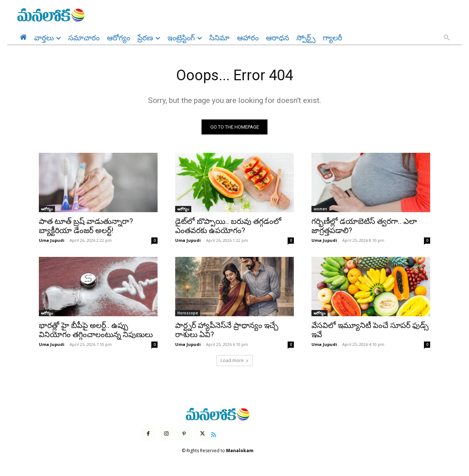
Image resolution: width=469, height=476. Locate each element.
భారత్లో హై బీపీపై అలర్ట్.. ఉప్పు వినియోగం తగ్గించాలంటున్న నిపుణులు (96, 330)
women (320, 209)
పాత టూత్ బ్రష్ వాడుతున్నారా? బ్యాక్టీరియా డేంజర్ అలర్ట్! (86, 226)
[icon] (214, 434)
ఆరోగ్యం (47, 209)
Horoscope (188, 313)
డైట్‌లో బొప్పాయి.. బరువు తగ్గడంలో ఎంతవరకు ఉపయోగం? (228, 226)
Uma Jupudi (52, 241)
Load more (235, 361)
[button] (447, 38)
